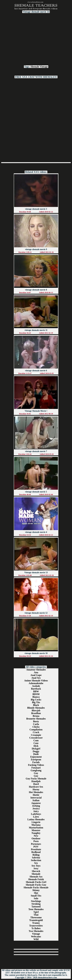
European (36, 760)
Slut (36, 893)
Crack (36, 732)
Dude (36, 754)
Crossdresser (36, 738)
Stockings (36, 901)
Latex (36, 817)
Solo (36, 898)
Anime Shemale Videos (36, 681)
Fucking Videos (36, 765)
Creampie (36, 735)
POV (36, 847)
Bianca (36, 697)
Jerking (36, 806)
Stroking (36, 904)
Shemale (35, 67)
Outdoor (36, 838)
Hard (36, 784)
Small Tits (36, 896)
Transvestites (36, 926)
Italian (36, 800)
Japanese (36, 803)
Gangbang (36, 770)
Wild (36, 939)
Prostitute (36, 849)
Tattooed (36, 907)
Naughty (36, 833)
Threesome (36, 917)
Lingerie (36, 822)
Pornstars (36, 844)
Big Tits (36, 702)
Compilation (36, 730)
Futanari (36, 768)
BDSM (36, 694)
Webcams (36, 937)
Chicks (36, 727)
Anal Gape (36, 675)
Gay (36, 773)
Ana (36, 672)
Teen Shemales (36, 909)
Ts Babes (36, 928)
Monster (36, 830)
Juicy (36, 811)
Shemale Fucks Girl (36, 882)
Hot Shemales (36, 792)
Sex (36, 863)
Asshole (36, 686)
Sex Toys (36, 866)
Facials (36, 762)
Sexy (36, 868)
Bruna (36, 716)
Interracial (36, 798)
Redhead (36, 852)
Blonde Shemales (36, 708)
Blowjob (36, 710)
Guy (36, 776)
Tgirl (36, 912)
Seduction (36, 860)
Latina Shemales (36, 819)
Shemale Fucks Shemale (36, 887)
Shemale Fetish (36, 879)
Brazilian (36, 713)
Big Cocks (36, 700)
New (36, 836)
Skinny (36, 890)
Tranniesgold (36, 920)
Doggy (36, 751)
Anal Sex (36, 678)
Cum (36, 740)
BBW (36, 691)
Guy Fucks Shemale (36, 779)
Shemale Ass (36, 877)
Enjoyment (36, 757)
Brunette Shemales (36, 719)
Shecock (36, 871)
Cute (36, 743)
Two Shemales (36, 931)
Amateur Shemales (36, 670)
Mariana (36, 825)
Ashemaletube (36, 683)
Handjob (36, 781)
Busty (36, 721)
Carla (36, 724)
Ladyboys (36, 814)
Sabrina (36, 858)
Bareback (36, 689)
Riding (36, 855)
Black (36, 705)
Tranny (36, 923)
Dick (36, 746)
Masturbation (36, 828)
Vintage (44, 67)
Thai (36, 915)
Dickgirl (36, 749)
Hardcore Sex (36, 787)
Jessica (36, 809)
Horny (36, 789)
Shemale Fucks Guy (36, 885)
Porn (36, 841)
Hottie (36, 795)
